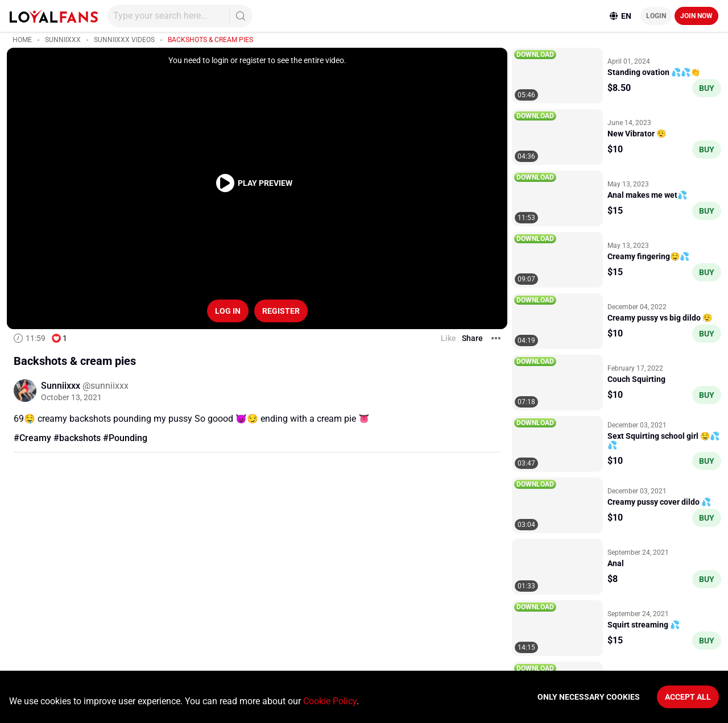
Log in (228, 311)
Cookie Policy (330, 701)
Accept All (688, 697)
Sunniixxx (63, 40)
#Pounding (125, 438)
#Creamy (32, 438)
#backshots (77, 438)
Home (22, 40)
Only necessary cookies (589, 697)
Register (281, 311)
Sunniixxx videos (124, 40)
